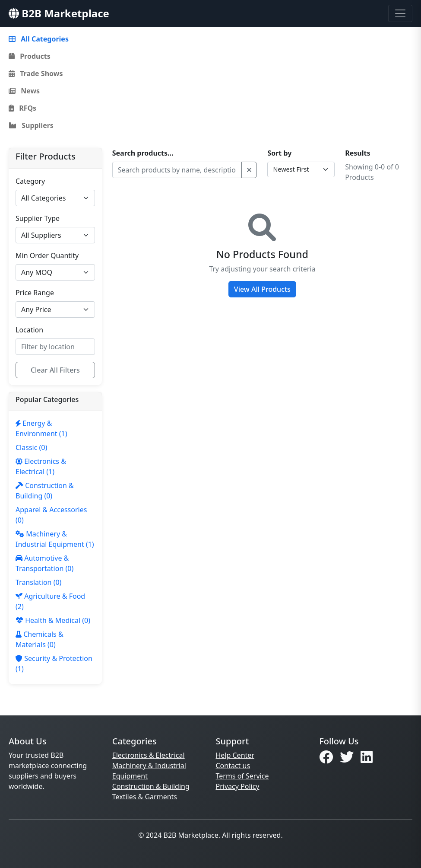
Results (358, 153)
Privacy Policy (238, 786)
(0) (31, 447)
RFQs (22, 108)
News (24, 91)
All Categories (39, 39)
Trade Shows (36, 73)
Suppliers (31, 125)
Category (30, 181)
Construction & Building (151, 786)
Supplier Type (38, 218)
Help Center (235, 755)
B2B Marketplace (59, 13)
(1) (41, 428)
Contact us (233, 766)
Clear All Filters (55, 370)
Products (30, 56)
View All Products (262, 289)
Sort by (279, 153)
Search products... (143, 153)
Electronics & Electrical (149, 755)
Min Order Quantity (47, 255)
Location (29, 330)
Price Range (35, 293)
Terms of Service (242, 776)
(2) (50, 601)
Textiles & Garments (145, 797)
